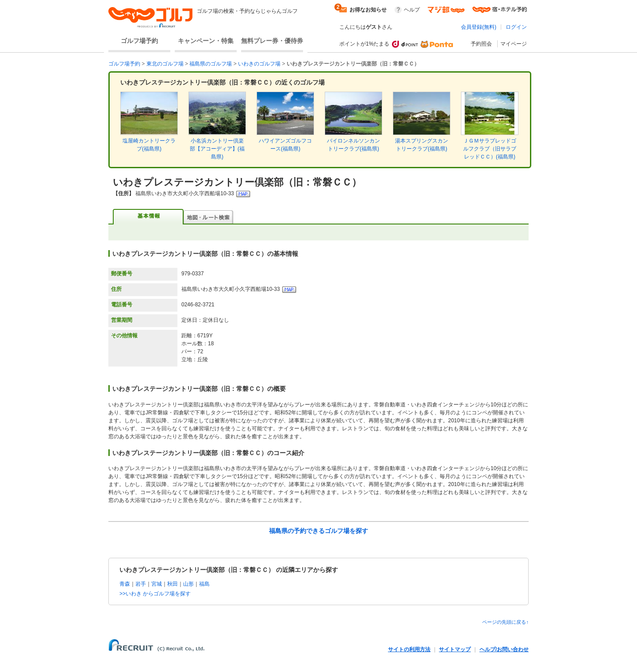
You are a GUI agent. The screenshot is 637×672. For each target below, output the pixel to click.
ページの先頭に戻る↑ (505, 622)
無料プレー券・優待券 (272, 41)
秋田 (173, 584)
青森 (125, 584)
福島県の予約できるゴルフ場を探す (318, 531)
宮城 (157, 584)
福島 (204, 584)
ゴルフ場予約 (139, 41)
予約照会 (481, 44)
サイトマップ (455, 649)
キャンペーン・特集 (206, 41)
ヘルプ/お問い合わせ (504, 649)
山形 (188, 584)
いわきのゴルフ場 (259, 64)
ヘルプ (412, 10)
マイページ (514, 44)
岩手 (141, 584)
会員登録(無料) (479, 27)
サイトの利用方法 (409, 649)
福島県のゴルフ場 (211, 64)
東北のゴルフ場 (165, 64)
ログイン (516, 27)
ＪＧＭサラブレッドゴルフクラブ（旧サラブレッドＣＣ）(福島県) (490, 149)
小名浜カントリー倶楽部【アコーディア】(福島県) (217, 149)
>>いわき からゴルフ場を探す (155, 594)
